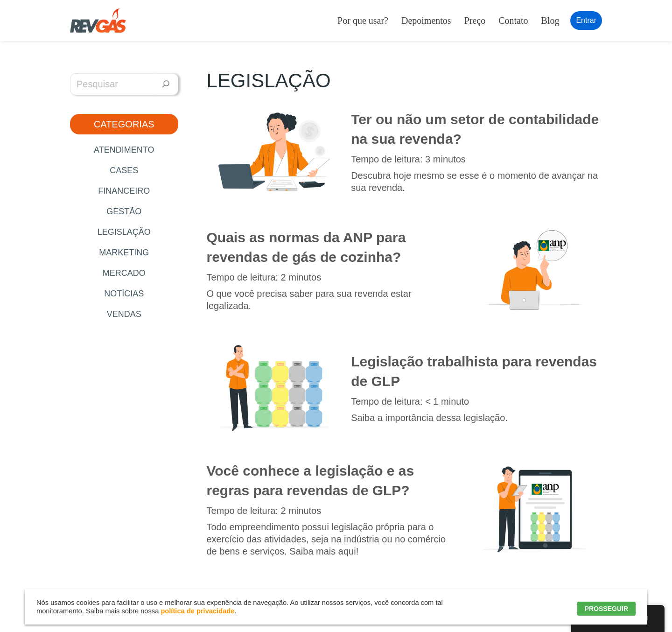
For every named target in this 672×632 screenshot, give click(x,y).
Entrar (586, 20)
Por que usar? (363, 21)
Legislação (124, 232)
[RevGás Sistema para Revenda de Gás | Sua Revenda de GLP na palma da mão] (98, 21)
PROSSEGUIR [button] (606, 609)
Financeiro (124, 191)
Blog (550, 21)
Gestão (124, 211)
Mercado (124, 273)
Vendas (124, 314)
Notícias (124, 294)
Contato (513, 21)
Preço (475, 21)
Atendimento (124, 150)
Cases (124, 170)
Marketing (124, 253)
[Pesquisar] (166, 84)
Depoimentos (426, 21)
